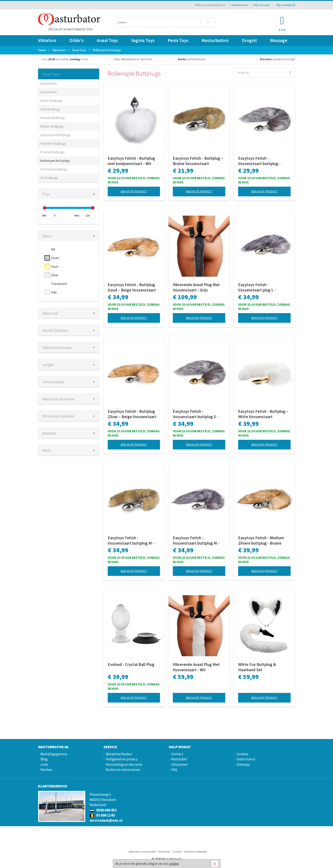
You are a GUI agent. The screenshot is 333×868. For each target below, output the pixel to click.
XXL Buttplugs (49, 178)
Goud (55, 267)
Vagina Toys (143, 40)
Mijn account (261, 5)
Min (44, 215)
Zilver (55, 275)
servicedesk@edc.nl (106, 820)
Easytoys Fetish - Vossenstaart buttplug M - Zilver (196, 541)
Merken (46, 770)
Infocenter (179, 764)
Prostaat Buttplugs (52, 152)
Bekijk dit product (134, 191)
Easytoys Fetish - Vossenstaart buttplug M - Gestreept (131, 541)
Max (77, 215)
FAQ (174, 770)
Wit (53, 249)
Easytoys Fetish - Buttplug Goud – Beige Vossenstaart (132, 287)
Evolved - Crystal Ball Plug (131, 664)
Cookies (242, 754)
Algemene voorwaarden (142, 852)
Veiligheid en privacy (122, 759)
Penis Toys (178, 40)
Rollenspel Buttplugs (55, 161)
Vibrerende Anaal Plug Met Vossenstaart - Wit (196, 667)
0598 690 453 (103, 810)
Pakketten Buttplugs (53, 143)
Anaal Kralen (49, 92)
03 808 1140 (102, 815)
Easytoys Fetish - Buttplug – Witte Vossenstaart (263, 414)
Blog (44, 759)
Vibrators (47, 40)
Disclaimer (164, 852)
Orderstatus (246, 759)
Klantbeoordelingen (195, 852)
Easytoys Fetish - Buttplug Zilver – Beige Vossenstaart (132, 414)
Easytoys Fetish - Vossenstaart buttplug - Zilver (259, 161)
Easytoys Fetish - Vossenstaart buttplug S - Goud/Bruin (196, 414)
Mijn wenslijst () (284, 5)
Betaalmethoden (119, 754)
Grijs (54, 292)
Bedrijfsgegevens (54, 754)
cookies (174, 864)
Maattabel (179, 759)
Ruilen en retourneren (123, 770)
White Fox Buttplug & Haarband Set (257, 667)
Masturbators (215, 40)
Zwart (55, 258)
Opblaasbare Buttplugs (55, 135)
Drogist (249, 40)
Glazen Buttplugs (51, 101)
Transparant (59, 284)
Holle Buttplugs (50, 109)
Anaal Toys (107, 40)
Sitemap (243, 764)
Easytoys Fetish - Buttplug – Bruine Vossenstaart (198, 161)
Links (44, 764)
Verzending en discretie (124, 764)
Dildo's (77, 40)
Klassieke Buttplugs (53, 118)
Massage (279, 40)
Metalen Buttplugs (52, 126)
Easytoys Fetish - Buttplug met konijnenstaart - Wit (131, 161)
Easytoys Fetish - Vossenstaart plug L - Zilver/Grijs (257, 287)
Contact (177, 754)
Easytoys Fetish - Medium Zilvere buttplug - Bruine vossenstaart (261, 541)
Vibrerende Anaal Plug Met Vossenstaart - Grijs (196, 287)
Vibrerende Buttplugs (54, 169)
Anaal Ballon (49, 83)
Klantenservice (238, 5)
